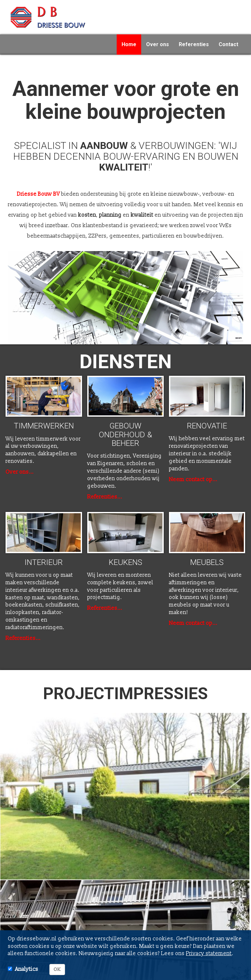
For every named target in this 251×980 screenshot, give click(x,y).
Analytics (27, 969)
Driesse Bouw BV (38, 194)
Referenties (194, 44)
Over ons (158, 44)
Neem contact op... (193, 480)
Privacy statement (209, 953)
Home (129, 44)
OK (57, 969)
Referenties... (105, 497)
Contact (228, 44)
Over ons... (20, 472)
